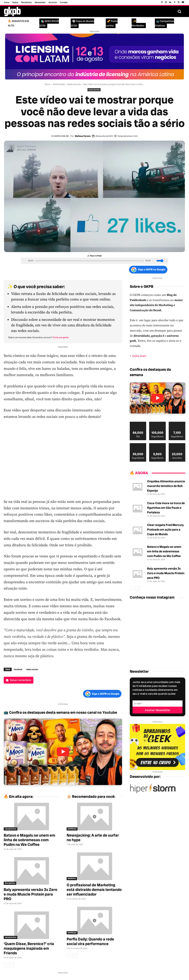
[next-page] (12, 965)
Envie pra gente (61, 337)
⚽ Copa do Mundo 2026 (82, 23)
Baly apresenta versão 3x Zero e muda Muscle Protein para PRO (30, 894)
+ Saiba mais (138, 356)
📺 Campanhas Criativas (164, 23)
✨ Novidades (138, 23)
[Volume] (154, 261)
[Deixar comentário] (19, 680)
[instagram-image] (139, 612)
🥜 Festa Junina (112, 23)
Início (48, 84)
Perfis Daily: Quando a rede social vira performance (90, 941)
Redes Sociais (74, 84)
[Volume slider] (162, 261)
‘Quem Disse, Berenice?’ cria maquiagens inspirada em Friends (29, 948)
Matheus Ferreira (83, 136)
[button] (179, 11)
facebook (18, 669)
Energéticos (10, 883)
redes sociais (32, 669)
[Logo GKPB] (12, 11)
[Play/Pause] (24, 261)
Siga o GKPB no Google (148, 270)
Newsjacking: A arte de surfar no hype (93, 838)
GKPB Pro (72, 878)
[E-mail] (158, 704)
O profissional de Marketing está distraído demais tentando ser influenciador (94, 890)
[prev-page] (6, 965)
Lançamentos (11, 829)
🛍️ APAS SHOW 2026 (49, 23)
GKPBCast (72, 829)
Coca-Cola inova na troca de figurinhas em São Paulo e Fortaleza (166, 508)
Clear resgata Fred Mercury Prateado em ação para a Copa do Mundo (165, 530)
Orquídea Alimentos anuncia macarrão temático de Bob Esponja (166, 486)
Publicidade (59, 84)
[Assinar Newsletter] (158, 710)
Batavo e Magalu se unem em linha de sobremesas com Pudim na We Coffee (29, 840)
